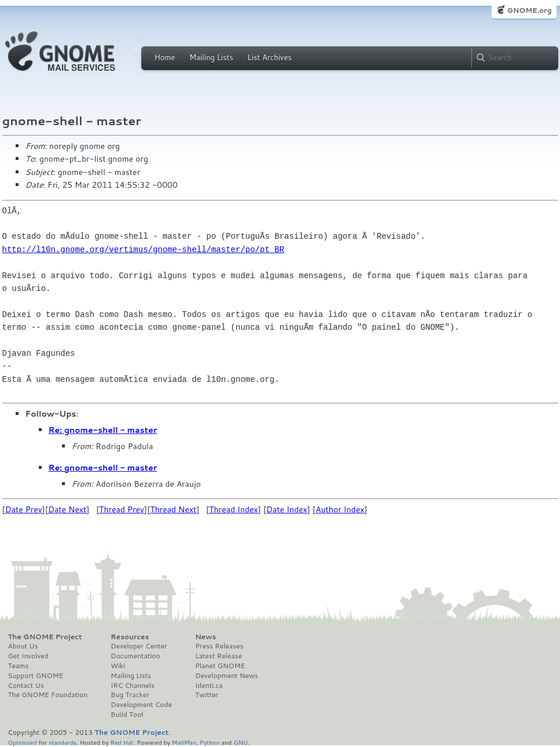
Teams (19, 666)
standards (63, 742)
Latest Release (219, 656)
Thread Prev (122, 509)
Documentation (135, 656)
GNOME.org (529, 10)
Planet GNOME (220, 666)
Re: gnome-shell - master (103, 430)
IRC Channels (133, 686)
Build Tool (127, 715)
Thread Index (234, 509)
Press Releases (219, 646)
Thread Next (173, 509)
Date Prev (24, 509)
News (206, 637)
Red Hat (122, 742)
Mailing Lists (211, 57)
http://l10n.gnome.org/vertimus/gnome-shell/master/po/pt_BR (143, 249)
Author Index (340, 509)
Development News (227, 676)
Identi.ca (209, 686)
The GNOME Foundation (48, 695)
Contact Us (26, 686)
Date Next (67, 509)
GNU (241, 742)
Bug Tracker (130, 695)
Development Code (141, 705)
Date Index (287, 509)
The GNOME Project (45, 637)
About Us (23, 646)
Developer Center (139, 646)
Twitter (207, 695)
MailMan (184, 742)
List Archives (269, 57)
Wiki (118, 666)
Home (165, 57)
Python (210, 742)
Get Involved (28, 656)
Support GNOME (36, 676)
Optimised (23, 742)
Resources (130, 637)
